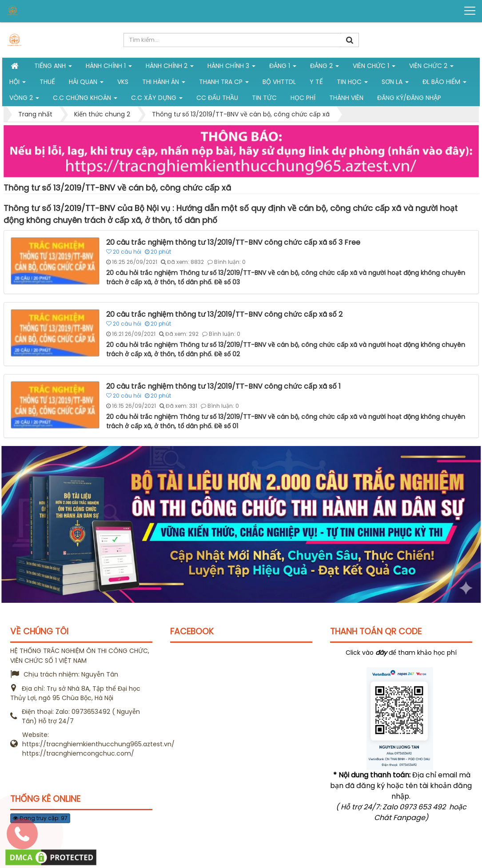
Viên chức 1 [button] (374, 68)
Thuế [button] (47, 82)
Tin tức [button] (264, 98)
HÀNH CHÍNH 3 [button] (231, 68)
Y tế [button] (316, 82)
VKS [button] (123, 82)
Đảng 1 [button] (283, 68)
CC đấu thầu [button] (217, 98)
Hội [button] (18, 84)
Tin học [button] (352, 84)
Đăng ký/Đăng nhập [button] (409, 98)
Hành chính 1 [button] (109, 68)
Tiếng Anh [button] (53, 68)
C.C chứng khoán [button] (85, 100)
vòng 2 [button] (24, 100)
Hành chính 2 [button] (170, 68)
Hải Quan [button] (86, 84)
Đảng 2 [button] (325, 68)
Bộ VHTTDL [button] (279, 82)
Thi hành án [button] (164, 84)
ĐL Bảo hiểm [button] (444, 84)
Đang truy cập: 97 (40, 818)
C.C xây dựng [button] (157, 100)
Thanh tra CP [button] (224, 84)
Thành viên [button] (346, 98)
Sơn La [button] (395, 84)
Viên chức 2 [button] (431, 68)
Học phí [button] (303, 98)
